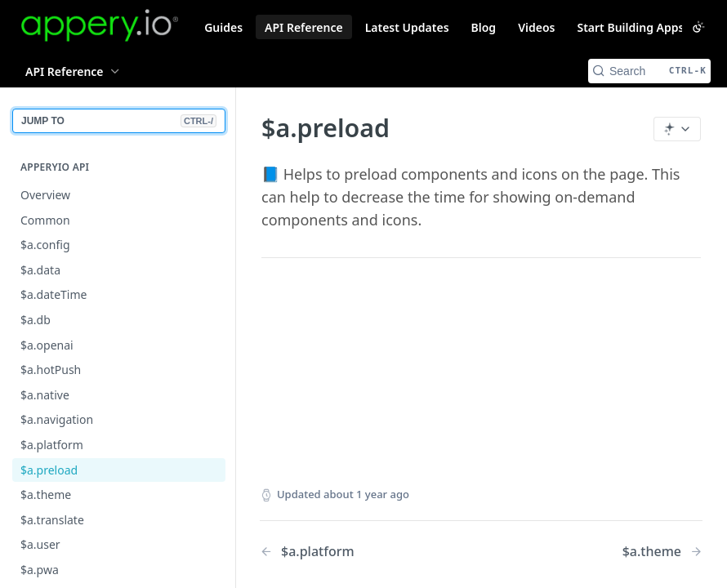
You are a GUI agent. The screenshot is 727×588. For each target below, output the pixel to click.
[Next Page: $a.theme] (662, 552)
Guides (223, 27)
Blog (484, 27)
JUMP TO (119, 121)
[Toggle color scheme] (698, 27)
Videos (536, 27)
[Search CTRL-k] (649, 71)
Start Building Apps (630, 27)
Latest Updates (407, 27)
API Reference (304, 27)
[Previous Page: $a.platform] (355, 552)
